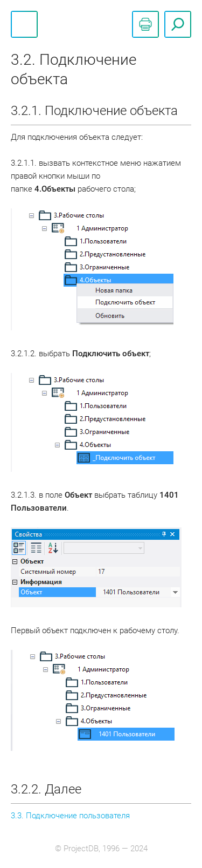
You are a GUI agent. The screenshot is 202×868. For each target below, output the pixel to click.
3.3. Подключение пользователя (70, 816)
